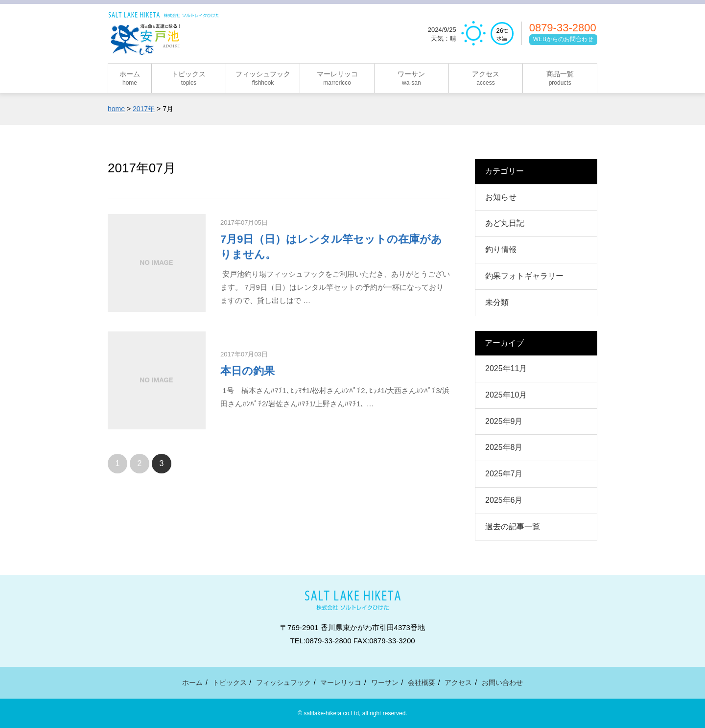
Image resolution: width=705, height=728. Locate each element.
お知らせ (501, 197)
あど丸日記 (505, 223)
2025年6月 (504, 500)
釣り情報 (501, 249)
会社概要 (422, 682)
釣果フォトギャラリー (524, 276)
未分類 (497, 302)
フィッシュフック (283, 682)
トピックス (230, 682)
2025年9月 (504, 421)
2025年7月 (504, 474)
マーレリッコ (341, 682)
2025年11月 (506, 368)
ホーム (192, 682)
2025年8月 (504, 447)
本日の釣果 (247, 371)
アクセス (458, 682)
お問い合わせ (502, 682)
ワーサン (385, 682)
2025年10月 (506, 395)
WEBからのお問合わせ (563, 39)
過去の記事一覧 (513, 527)
